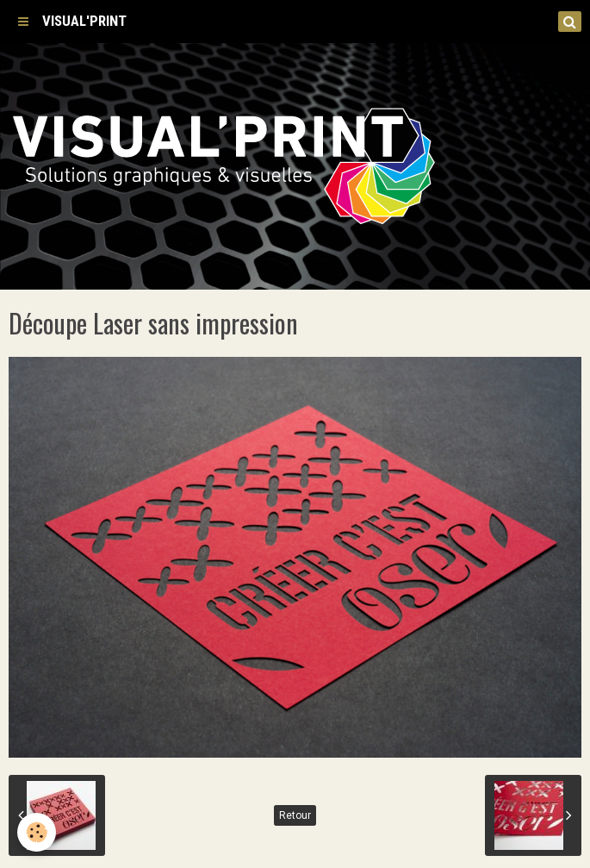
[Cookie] (37, 832)
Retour (295, 815)
